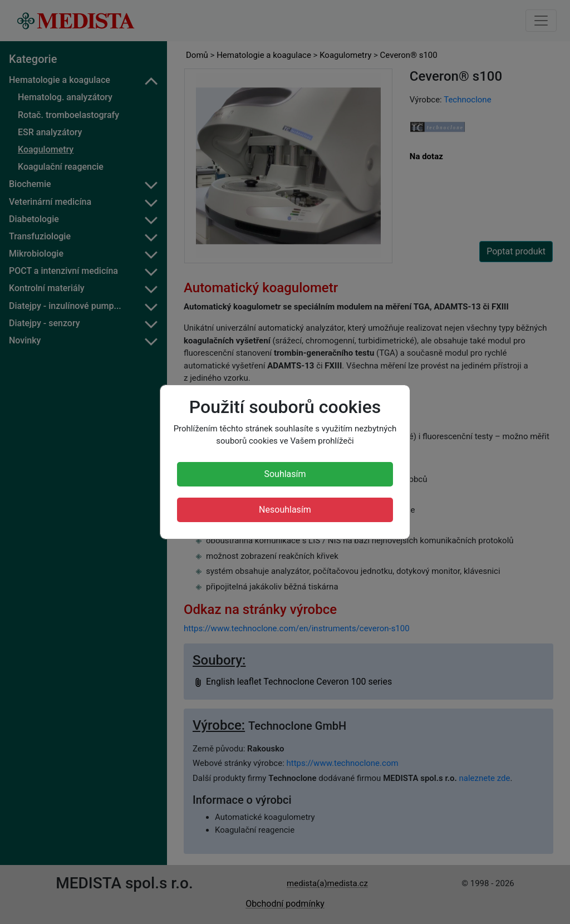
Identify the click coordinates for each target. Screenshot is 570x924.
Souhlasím (285, 474)
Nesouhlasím (285, 510)
